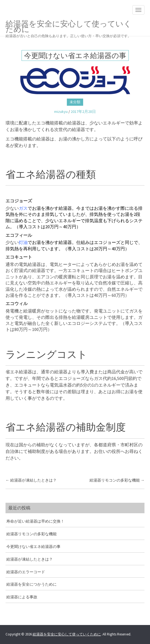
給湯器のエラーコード (26, 572)
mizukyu (61, 112)
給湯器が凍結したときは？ (31, 480)
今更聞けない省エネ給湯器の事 (33, 547)
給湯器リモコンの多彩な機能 (117, 480)
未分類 (75, 102)
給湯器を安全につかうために (31, 584)
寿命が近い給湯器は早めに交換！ (35, 521)
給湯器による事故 (22, 597)
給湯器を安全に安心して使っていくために (71, 27)
